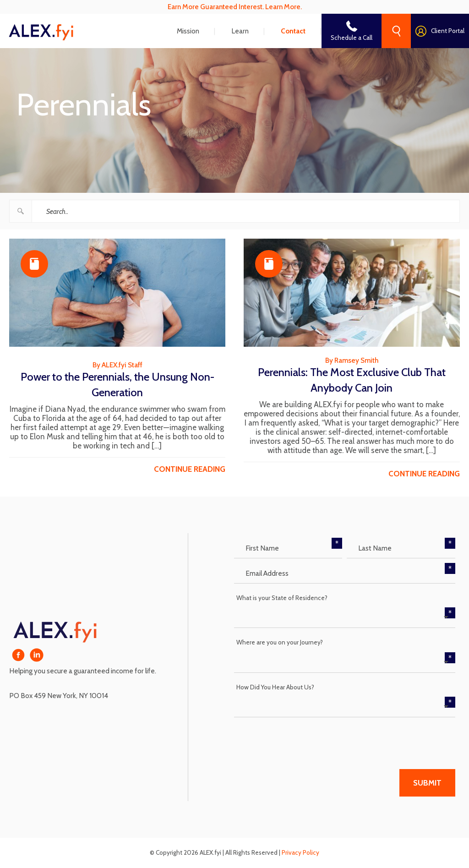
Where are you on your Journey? (280, 642)
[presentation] (304, 740)
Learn (240, 31)
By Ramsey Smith (352, 360)
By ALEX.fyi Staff (117, 365)
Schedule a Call (352, 38)
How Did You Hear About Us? (275, 687)
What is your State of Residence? (282, 598)
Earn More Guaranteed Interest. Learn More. (235, 7)
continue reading (190, 469)
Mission (188, 31)
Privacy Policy (300, 852)
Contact (293, 31)
